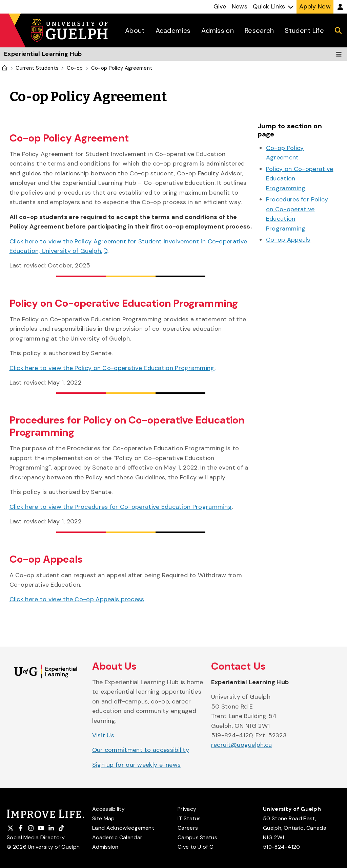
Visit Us (103, 735)
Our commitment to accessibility (141, 750)
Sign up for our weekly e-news (137, 765)
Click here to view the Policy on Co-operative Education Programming (112, 368)
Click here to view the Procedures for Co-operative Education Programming (121, 507)
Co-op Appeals (288, 240)
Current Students (37, 68)
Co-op (75, 68)
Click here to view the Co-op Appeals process (77, 599)
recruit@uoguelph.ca (242, 745)
